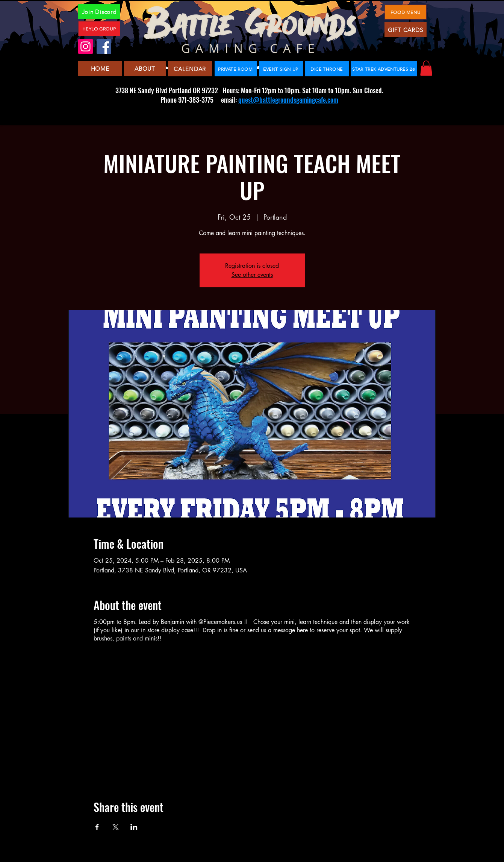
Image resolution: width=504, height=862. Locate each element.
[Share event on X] (116, 827)
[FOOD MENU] (406, 12)
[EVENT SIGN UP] (281, 69)
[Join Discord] (99, 12)
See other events (252, 275)
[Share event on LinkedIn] (134, 827)
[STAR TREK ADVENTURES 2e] (384, 69)
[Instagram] (86, 46)
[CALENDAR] (190, 69)
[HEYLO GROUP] (99, 29)
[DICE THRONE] (327, 69)
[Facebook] (104, 46)
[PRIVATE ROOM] (236, 69)
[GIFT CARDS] (406, 30)
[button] (426, 68)
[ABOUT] (145, 68)
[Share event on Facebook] (97, 827)
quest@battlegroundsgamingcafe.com (288, 100)
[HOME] (100, 68)
